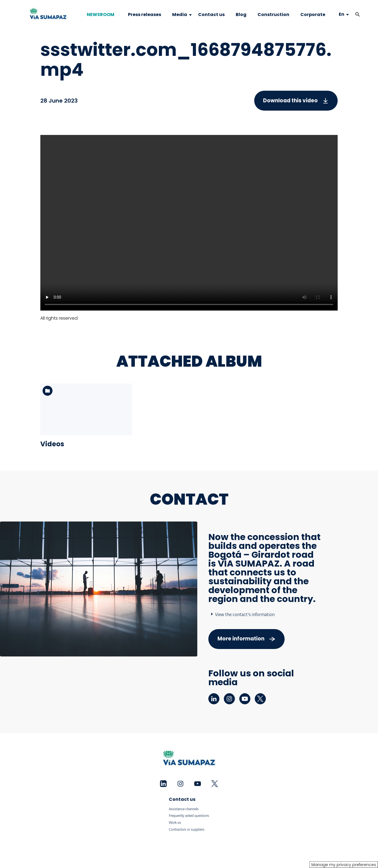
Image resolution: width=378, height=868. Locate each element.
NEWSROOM (101, 15)
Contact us (182, 799)
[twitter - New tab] (260, 699)
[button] (358, 15)
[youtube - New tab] (245, 699)
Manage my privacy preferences (344, 865)
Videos (52, 444)
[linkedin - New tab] (214, 699)
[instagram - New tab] (229, 699)
